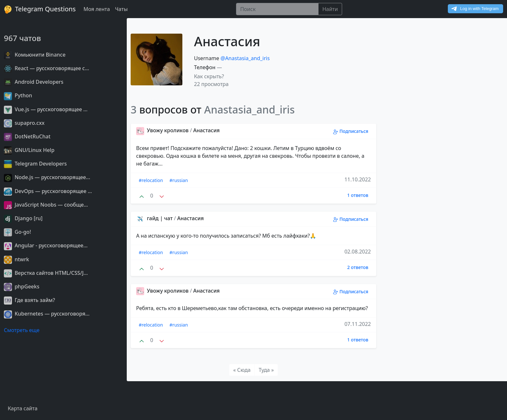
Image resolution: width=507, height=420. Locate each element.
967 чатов (22, 38)
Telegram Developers (35, 164)
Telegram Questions (40, 9)
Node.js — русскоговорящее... (47, 177)
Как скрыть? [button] (209, 76)
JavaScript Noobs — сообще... (46, 205)
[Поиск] (277, 9)
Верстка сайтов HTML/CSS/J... (46, 273)
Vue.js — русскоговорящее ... (46, 109)
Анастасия (207, 130)
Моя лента (97, 9)
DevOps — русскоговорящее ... (48, 191)
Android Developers (34, 82)
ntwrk (16, 259)
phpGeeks (22, 286)
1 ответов (358, 195)
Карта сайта (23, 408)
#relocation (151, 180)
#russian (179, 180)
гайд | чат (155, 218)
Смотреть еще (22, 330)
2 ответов (358, 267)
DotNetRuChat (27, 136)
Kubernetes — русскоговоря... (47, 314)
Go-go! (17, 232)
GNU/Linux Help (29, 150)
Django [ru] (23, 218)
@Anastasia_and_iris (245, 58)
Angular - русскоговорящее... (46, 245)
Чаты (121, 9)
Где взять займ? (29, 300)
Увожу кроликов (163, 130)
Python (18, 95)
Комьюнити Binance (35, 55)
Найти (330, 9)
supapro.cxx (24, 123)
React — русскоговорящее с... (47, 68)
